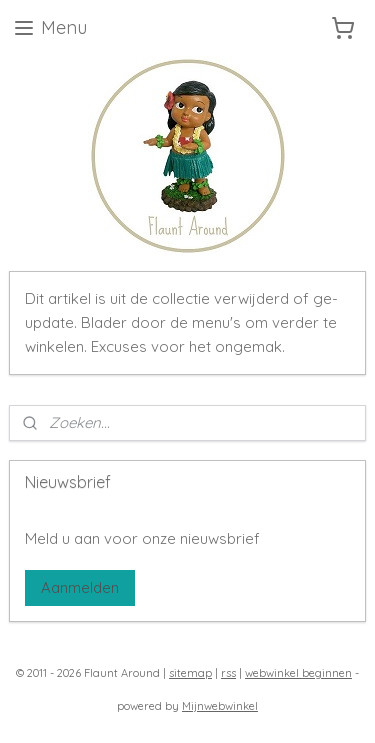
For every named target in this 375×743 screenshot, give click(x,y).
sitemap (190, 673)
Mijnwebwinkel (220, 706)
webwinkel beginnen (298, 673)
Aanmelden (80, 587)
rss (228, 673)
